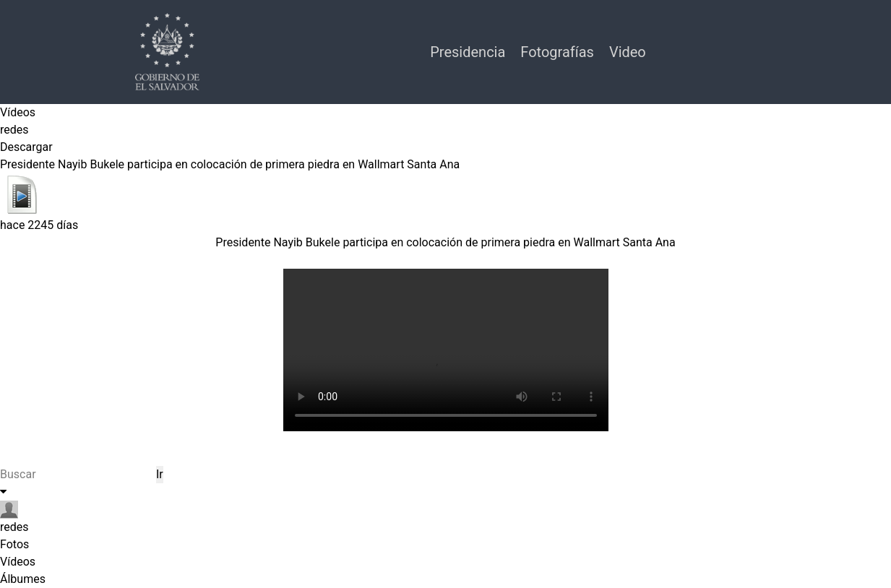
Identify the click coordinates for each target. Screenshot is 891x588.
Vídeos (18, 112)
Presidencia (469, 52)
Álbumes (23, 579)
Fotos (14, 544)
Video (628, 52)
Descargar (26, 147)
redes (14, 130)
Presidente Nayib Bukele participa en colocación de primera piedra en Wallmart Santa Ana (445, 242)
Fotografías (559, 52)
